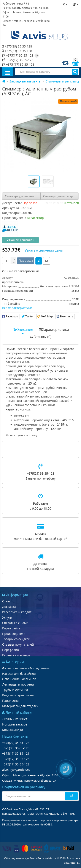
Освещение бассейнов (19, 679)
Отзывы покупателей (18, 644)
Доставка (9, 607)
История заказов (15, 724)
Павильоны (11, 701)
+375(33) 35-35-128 (17, 51)
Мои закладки (13, 730)
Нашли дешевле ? (20, 240)
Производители (14, 634)
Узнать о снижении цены (44, 250)
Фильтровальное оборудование (26, 668)
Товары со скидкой (16, 639)
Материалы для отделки (20, 706)
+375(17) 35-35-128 (16, 764)
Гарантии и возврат (17, 655)
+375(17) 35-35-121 (18, 55)
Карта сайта (11, 628)
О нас (6, 601)
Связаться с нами (15, 623)
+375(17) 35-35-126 (18, 60)
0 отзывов (71, 203)
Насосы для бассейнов (19, 674)
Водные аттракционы (18, 695)
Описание (23, 329)
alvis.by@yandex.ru (16, 770)
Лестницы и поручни (18, 684)
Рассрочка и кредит (17, 612)
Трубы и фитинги (15, 690)
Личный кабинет (15, 719)
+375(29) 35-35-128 (17, 46)
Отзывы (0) (40, 337)
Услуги (7, 617)
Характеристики (54, 329)
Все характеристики (17, 308)
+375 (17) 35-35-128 (18, 64)
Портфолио (10, 650)
